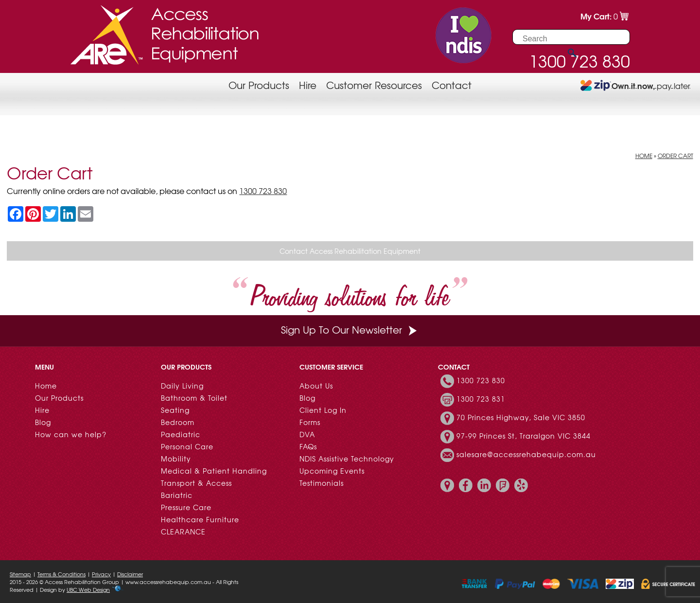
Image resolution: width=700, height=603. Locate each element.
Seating (175, 410)
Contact (452, 85)
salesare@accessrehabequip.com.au (526, 454)
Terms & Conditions (61, 574)
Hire (308, 85)
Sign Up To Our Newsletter (350, 329)
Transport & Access (196, 483)
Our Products (259, 85)
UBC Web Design (88, 589)
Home (644, 156)
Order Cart (675, 156)
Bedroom (178, 422)
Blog (43, 422)
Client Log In (323, 410)
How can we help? (71, 434)
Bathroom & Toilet (194, 398)
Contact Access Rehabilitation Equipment (350, 251)
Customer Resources (374, 85)
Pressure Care (186, 507)
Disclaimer (130, 574)
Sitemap (20, 574)
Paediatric (181, 434)
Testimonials (322, 483)
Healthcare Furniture (200, 519)
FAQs (308, 446)
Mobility (176, 459)
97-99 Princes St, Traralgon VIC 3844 (524, 436)
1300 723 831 (481, 399)
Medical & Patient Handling (214, 471)
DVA (307, 434)
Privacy (101, 574)
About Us (316, 386)
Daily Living (182, 386)
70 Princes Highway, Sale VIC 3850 (521, 417)
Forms (310, 422)
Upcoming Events (332, 471)
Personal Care (187, 446)
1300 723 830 (263, 191)
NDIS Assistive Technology (347, 459)
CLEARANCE (183, 532)
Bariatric (177, 495)
